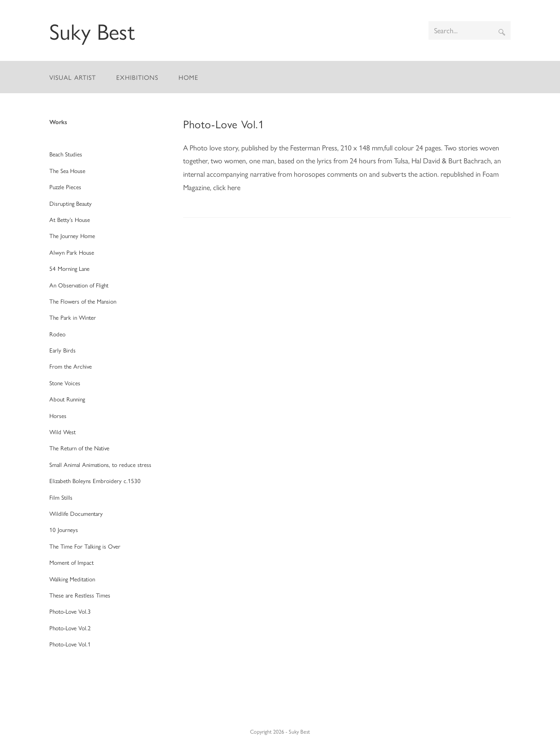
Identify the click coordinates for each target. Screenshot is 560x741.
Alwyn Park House (72, 252)
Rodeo (57, 334)
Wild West (63, 432)
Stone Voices (65, 383)
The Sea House (67, 170)
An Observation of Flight (79, 285)
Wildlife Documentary (76, 513)
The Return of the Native (79, 448)
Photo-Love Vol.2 (70, 628)
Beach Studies (66, 154)
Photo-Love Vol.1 (224, 124)
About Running (67, 399)
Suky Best (92, 30)
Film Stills (61, 497)
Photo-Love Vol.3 (70, 611)
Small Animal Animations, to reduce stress (100, 464)
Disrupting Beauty (71, 203)
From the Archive (71, 366)
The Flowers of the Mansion (83, 301)
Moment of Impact (71, 562)
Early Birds (63, 350)
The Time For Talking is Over (85, 546)
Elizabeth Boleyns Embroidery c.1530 (95, 481)
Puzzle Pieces (65, 187)
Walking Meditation (72, 579)
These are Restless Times (80, 595)
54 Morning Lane (69, 268)
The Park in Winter (73, 317)
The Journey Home (72, 236)
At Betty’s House (70, 219)
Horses (58, 415)
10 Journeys (64, 529)
